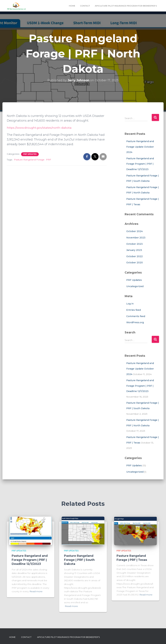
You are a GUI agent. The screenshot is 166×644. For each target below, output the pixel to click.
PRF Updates (30, 154)
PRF (49, 160)
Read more (36, 591)
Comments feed (136, 316)
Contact (85, 6)
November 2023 (136, 238)
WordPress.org (135, 322)
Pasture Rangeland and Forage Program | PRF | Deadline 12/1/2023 (140, 164)
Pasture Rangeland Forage (29, 160)
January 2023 (134, 250)
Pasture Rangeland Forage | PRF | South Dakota (79, 560)
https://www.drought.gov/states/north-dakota (40, 128)
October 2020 (135, 263)
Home (72, 6)
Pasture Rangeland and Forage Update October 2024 (140, 147)
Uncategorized (135, 286)
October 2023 (134, 244)
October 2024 (134, 231)
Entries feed (133, 310)
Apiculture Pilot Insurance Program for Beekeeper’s (126, 6)
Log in (130, 304)
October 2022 (134, 256)
